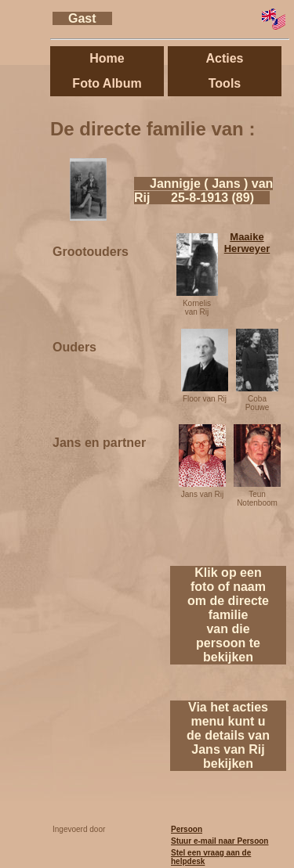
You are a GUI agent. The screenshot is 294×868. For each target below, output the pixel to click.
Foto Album (107, 83)
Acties (224, 58)
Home (107, 58)
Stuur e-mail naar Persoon (220, 841)
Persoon (187, 829)
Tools (225, 83)
